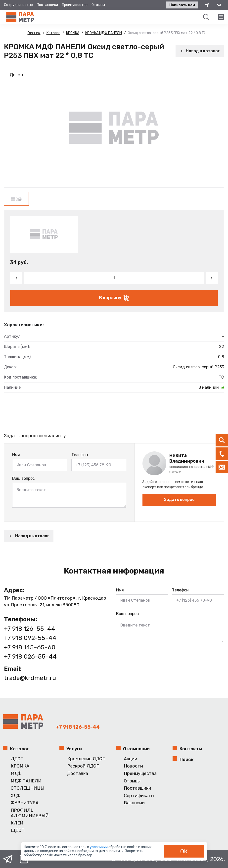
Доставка (78, 774)
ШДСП (18, 831)
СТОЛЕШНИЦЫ (27, 788)
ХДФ (16, 796)
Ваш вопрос (23, 478)
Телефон (80, 455)
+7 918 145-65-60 (30, 647)
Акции (131, 759)
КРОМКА (20, 766)
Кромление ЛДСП (86, 759)
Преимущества (75, 5)
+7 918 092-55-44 (30, 638)
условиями (99, 847)
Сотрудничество (18, 5)
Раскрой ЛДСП (83, 766)
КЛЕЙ (17, 823)
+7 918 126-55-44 (30, 629)
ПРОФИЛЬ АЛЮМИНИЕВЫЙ (30, 813)
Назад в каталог (200, 51)
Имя (16, 455)
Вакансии (134, 803)
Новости (133, 766)
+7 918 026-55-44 (30, 656)
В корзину (114, 298)
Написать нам (182, 5)
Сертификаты (139, 796)
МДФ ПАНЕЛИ (26, 781)
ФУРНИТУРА (25, 803)
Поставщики (47, 5)
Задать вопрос (179, 500)
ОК (184, 851)
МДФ (16, 774)
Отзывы (98, 5)
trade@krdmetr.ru (30, 678)
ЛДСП (17, 759)
